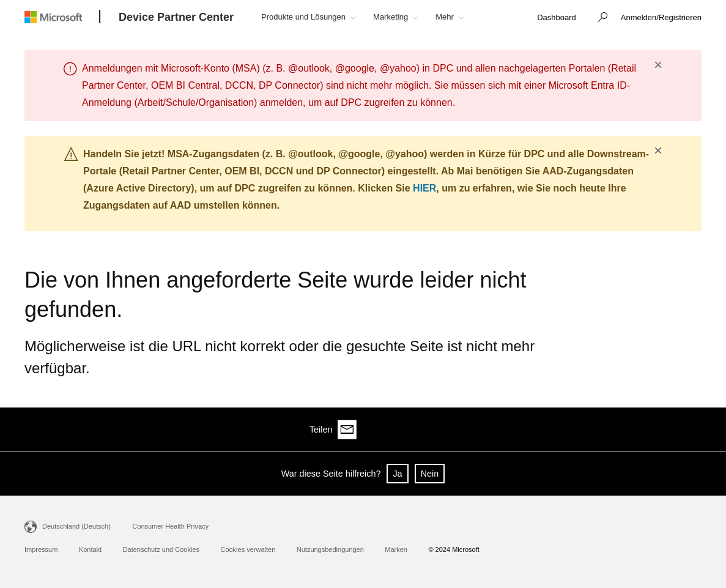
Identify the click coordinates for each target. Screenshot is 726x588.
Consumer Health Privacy (170, 526)
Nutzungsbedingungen (330, 549)
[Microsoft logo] (62, 17)
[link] (557, 18)
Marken (396, 549)
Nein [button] (430, 474)
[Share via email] (692, 430)
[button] (599, 18)
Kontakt (90, 549)
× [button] (658, 65)
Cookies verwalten (248, 549)
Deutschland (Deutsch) (76, 526)
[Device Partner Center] (176, 18)
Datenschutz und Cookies (161, 549)
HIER (424, 188)
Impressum (41, 549)
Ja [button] (397, 474)
